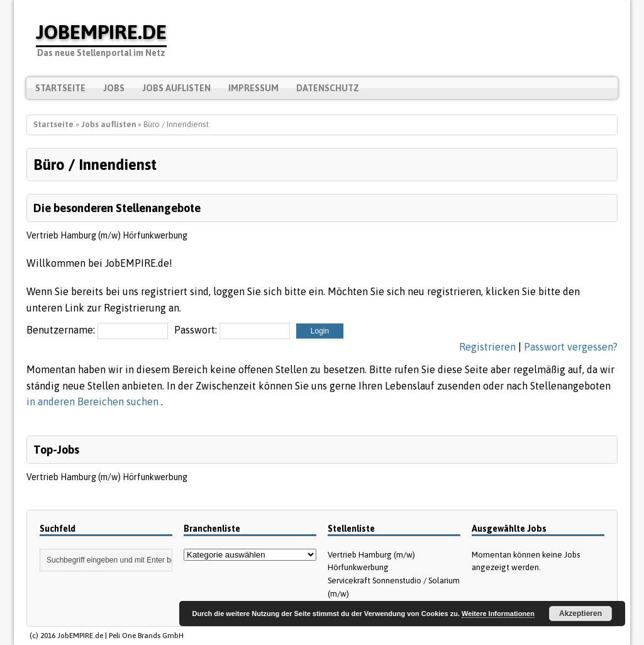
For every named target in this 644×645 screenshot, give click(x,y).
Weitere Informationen (498, 614)
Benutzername (60, 330)
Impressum (253, 88)
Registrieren (487, 347)
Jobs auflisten (176, 88)
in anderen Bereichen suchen (94, 401)
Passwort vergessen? (571, 347)
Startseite (60, 88)
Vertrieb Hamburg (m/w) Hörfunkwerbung (107, 235)
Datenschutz (328, 88)
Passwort (195, 330)
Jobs (114, 88)
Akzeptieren (580, 614)
